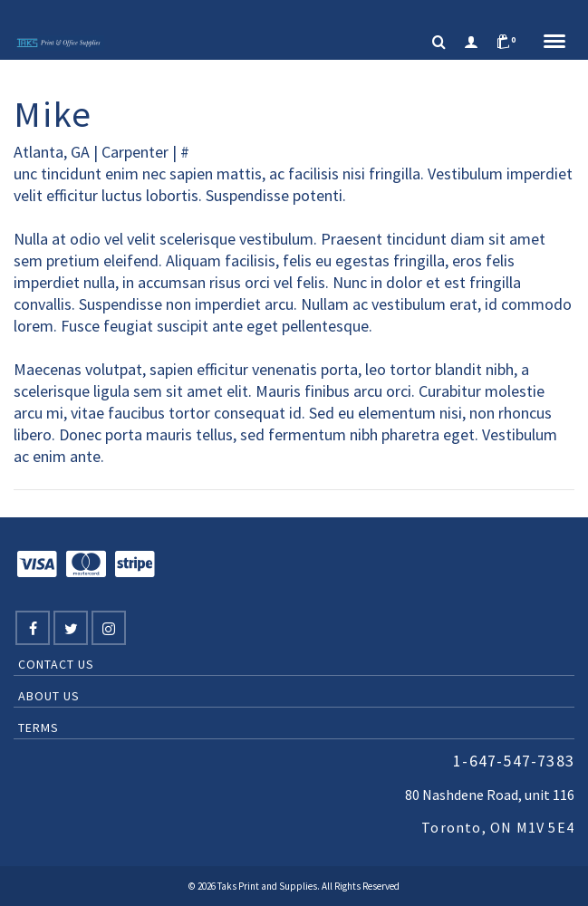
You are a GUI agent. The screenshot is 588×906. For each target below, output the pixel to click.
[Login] (471, 43)
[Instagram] (109, 628)
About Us (49, 696)
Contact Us (56, 664)
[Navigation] (554, 43)
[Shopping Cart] (511, 43)
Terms (39, 728)
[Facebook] (33, 628)
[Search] (439, 43)
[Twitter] (71, 628)
